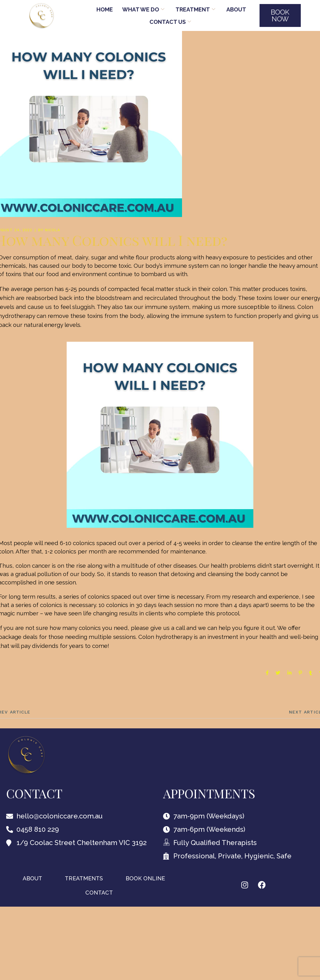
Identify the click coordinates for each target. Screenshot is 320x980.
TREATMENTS (84, 878)
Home (105, 9)
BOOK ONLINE (145, 878)
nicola (53, 230)
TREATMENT (195, 9)
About (236, 9)
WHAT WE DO (143, 9)
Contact (99, 893)
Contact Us (170, 22)
